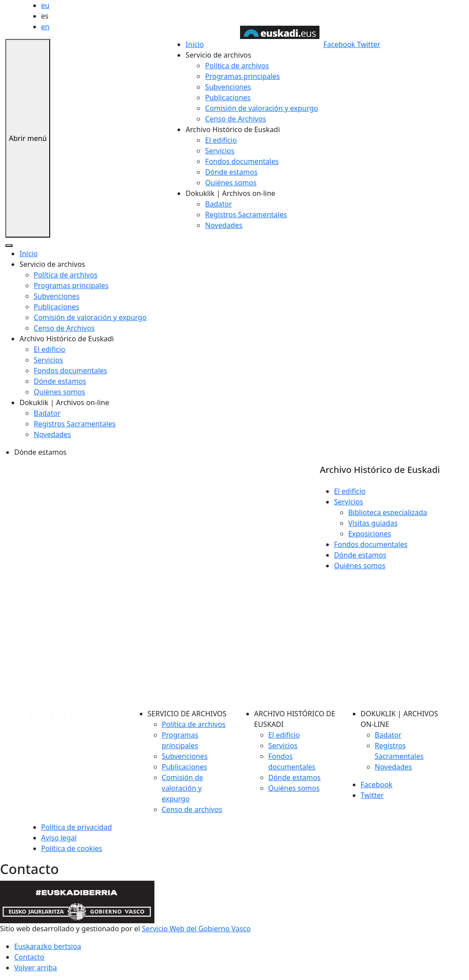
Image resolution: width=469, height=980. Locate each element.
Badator (218, 204)
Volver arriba (35, 968)
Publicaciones (228, 98)
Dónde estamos (231, 172)
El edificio (221, 140)
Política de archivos (237, 66)
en (45, 27)
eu (45, 5)
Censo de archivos (192, 809)
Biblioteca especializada (388, 512)
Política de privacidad (77, 827)
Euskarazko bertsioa (48, 946)
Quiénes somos (231, 183)
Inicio (195, 44)
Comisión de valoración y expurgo (261, 108)
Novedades (224, 225)
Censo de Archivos (235, 119)
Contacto (29, 957)
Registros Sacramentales (246, 215)
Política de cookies (72, 848)
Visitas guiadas (373, 523)
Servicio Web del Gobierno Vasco (196, 929)
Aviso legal (59, 838)
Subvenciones (228, 87)
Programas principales (242, 76)
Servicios (220, 151)
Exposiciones (370, 534)
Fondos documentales (242, 161)
